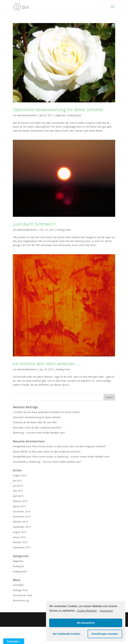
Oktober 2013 (20, 542)
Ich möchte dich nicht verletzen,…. (47, 364)
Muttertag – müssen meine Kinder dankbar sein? (39, 433)
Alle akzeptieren (86, 623)
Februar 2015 (20, 501)
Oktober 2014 (20, 522)
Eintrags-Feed (20, 590)
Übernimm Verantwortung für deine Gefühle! (58, 110)
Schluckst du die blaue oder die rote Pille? (35, 422)
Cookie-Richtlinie (87, 611)
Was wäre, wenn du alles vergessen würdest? (37, 427)
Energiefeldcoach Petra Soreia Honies (33, 446)
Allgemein (61, 115)
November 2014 (22, 516)
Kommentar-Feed (22, 595)
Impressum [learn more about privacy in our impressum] (106, 611)
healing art (18, 566)
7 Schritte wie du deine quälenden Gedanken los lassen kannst (46, 412)
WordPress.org (21, 600)
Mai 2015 (18, 491)
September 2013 (22, 547)
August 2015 (20, 475)
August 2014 (20, 532)
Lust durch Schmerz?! (34, 224)
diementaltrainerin (27, 115)
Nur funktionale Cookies (66, 634)
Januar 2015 (19, 506)
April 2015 (18, 496)
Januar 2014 (19, 537)
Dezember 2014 (21, 511)
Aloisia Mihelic (20, 452)
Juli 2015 (17, 481)
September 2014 (22, 527)
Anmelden (18, 585)
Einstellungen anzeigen (105, 634)
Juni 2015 (18, 486)
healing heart (74, 115)
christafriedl (19, 462)
